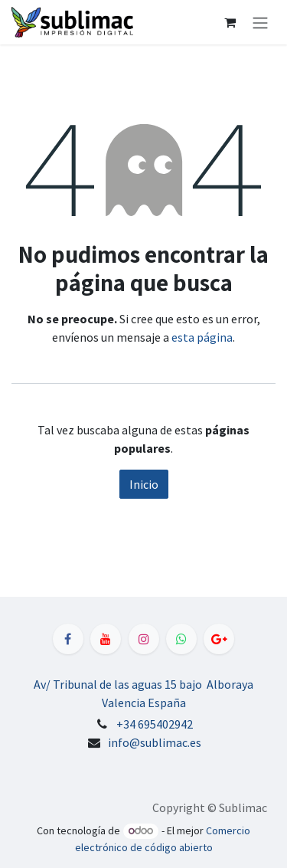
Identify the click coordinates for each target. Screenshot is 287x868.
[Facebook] (68, 639)
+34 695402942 (155, 724)
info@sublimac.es (155, 742)
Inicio (144, 484)
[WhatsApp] (181, 639)
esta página (202, 337)
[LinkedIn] (219, 639)
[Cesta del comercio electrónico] (230, 22)
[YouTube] (106, 639)
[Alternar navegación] (260, 22)
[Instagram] (144, 639)
